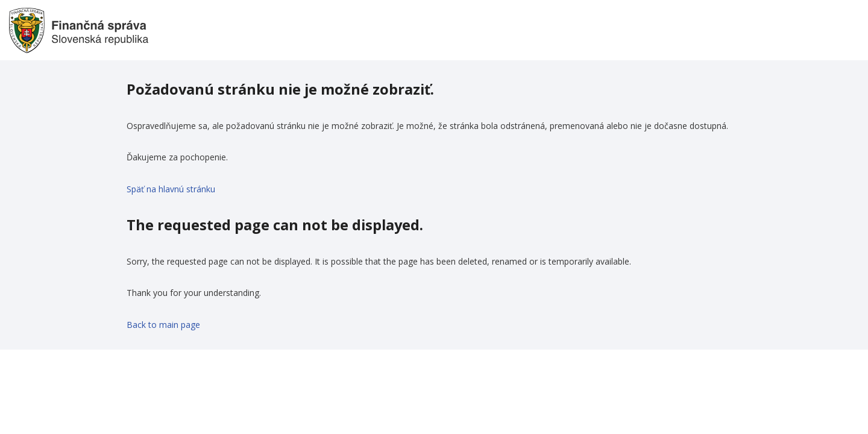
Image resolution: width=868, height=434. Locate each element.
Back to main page (163, 325)
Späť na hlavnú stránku (171, 189)
